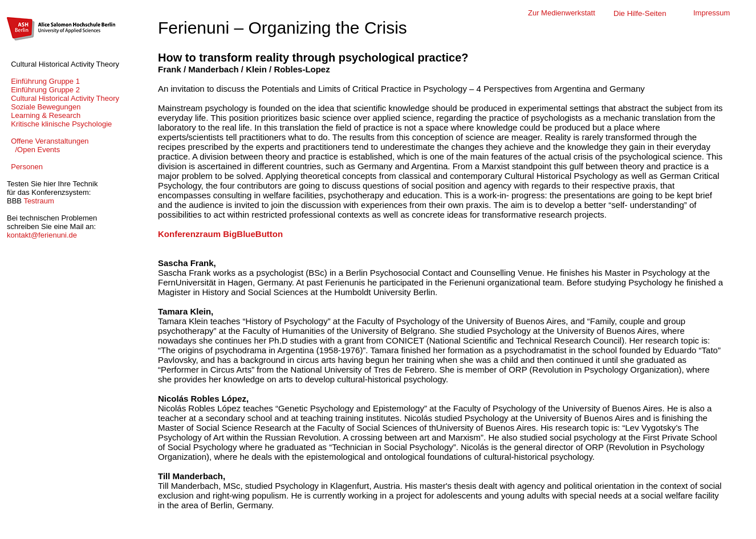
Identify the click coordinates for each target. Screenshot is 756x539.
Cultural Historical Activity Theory (63, 98)
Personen (25, 167)
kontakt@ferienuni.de (42, 235)
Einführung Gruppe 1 (43, 81)
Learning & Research (44, 115)
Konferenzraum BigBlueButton (220, 234)
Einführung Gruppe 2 (43, 90)
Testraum (38, 201)
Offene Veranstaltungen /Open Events (48, 145)
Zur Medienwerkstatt (562, 13)
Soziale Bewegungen (44, 107)
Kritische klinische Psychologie (59, 124)
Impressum (712, 13)
